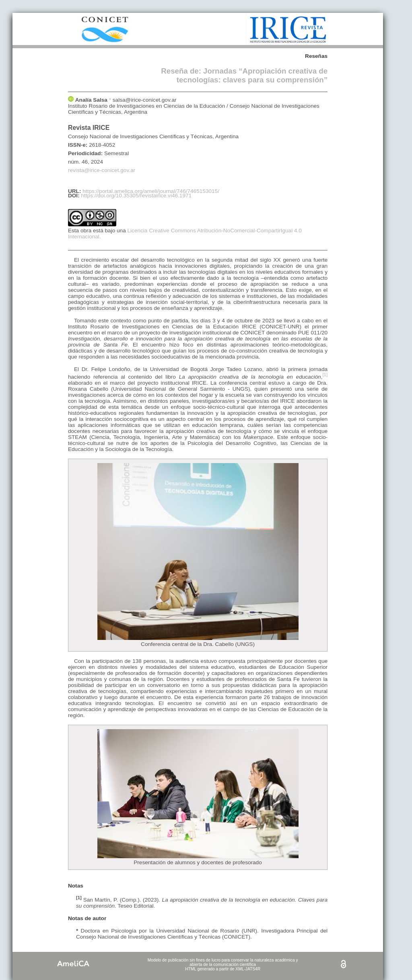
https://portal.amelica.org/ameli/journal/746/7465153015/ (151, 191)
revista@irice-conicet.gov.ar (102, 170)
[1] (325, 375)
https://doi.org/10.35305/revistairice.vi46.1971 (136, 196)
